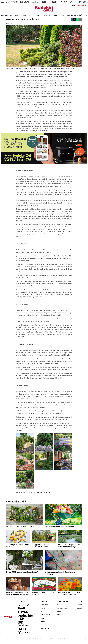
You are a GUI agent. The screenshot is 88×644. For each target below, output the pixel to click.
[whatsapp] (78, 19)
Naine (62, 15)
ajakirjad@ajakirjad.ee (44, 639)
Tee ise (55, 15)
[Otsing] (87, 15)
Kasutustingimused (62, 608)
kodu (30, 493)
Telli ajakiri (72, 5)
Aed (25, 15)
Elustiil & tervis (72, 15)
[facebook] (72, 19)
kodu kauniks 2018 (46, 493)
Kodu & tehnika (6, 15)
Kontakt (79, 608)
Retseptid (46, 15)
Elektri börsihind (61, 615)
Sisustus (17, 15)
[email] (80, 19)
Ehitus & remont (35, 15)
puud (37, 493)
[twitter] (75, 19)
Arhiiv (58, 605)
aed (34, 493)
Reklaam (79, 605)
